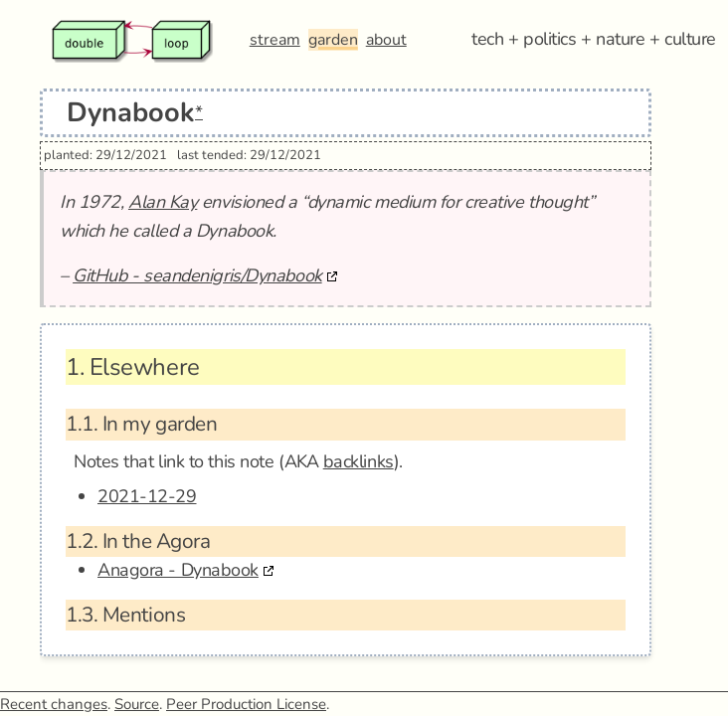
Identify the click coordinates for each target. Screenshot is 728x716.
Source (137, 704)
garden (333, 40)
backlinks (359, 461)
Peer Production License (246, 704)
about (386, 40)
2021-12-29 (147, 496)
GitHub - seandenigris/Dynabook (197, 275)
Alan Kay (163, 202)
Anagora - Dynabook (178, 570)
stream (275, 40)
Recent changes (54, 704)
